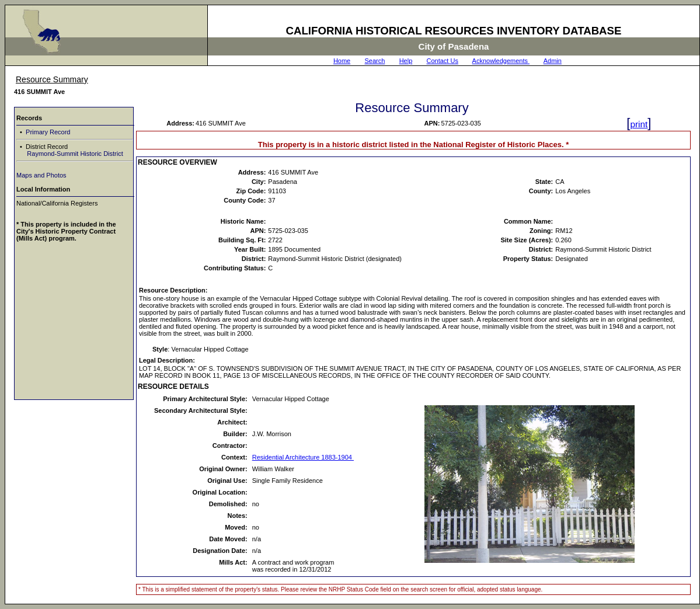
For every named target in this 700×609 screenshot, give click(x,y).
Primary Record (47, 132)
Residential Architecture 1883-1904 (303, 457)
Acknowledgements (501, 61)
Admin (553, 61)
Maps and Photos (41, 175)
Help (406, 61)
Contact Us (443, 61)
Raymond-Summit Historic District (74, 154)
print (639, 124)
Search (375, 61)
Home (342, 61)
